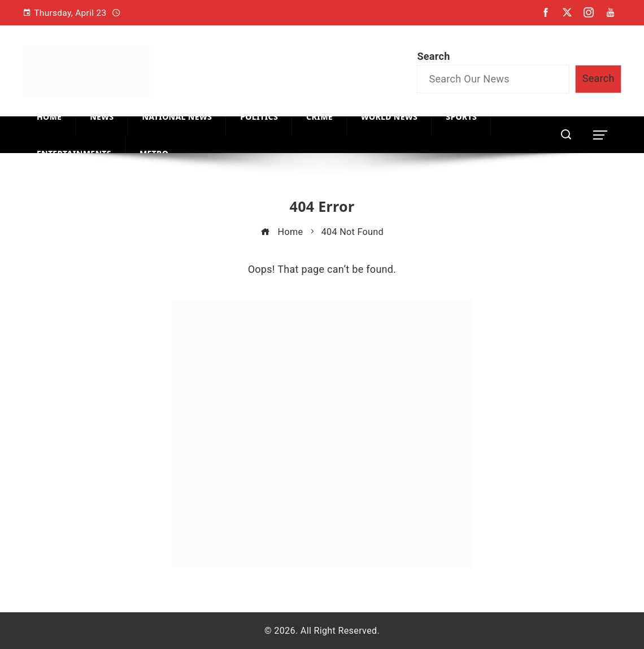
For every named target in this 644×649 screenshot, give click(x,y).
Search (433, 56)
